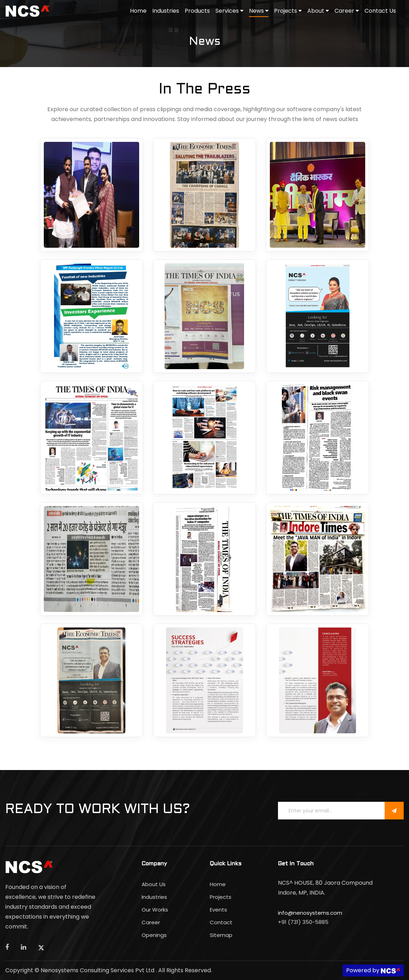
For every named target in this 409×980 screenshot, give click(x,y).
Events (218, 910)
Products (197, 11)
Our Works (155, 910)
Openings (154, 935)
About (318, 11)
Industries (166, 11)
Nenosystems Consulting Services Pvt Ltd (98, 970)
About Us (154, 884)
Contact (221, 922)
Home (138, 11)
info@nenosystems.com (310, 913)
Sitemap (221, 935)
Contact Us (380, 11)
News (259, 11)
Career (347, 11)
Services (229, 11)
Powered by (373, 970)
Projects (288, 11)
